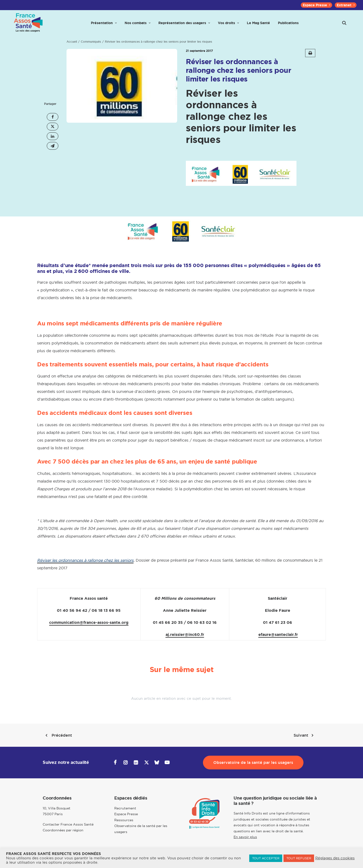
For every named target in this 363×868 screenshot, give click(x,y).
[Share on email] (53, 146)
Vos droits (228, 25)
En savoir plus (245, 837)
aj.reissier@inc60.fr (185, 635)
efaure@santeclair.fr (278, 635)
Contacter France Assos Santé (68, 824)
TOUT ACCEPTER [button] (266, 858)
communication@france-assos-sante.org (89, 622)
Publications (288, 25)
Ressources (124, 820)
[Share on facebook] (53, 117)
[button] (344, 25)
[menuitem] (316, 5)
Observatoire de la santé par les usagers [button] (253, 763)
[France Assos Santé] (28, 25)
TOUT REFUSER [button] (299, 858)
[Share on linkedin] (53, 136)
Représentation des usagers (184, 25)
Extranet (346, 5)
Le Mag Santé (258, 25)
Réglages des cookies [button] (335, 858)
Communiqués (91, 42)
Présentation (104, 25)
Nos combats (138, 25)
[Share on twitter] (53, 127)
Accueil (72, 42)
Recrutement (125, 808)
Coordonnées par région (63, 830)
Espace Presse (316, 5)
